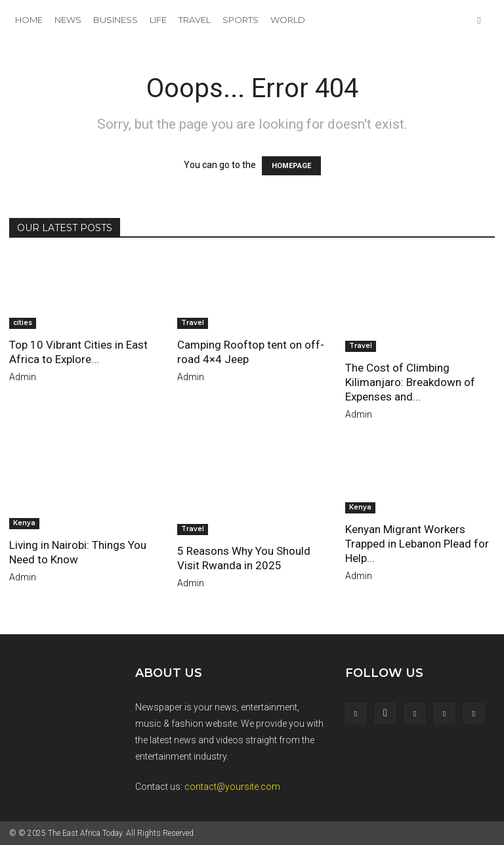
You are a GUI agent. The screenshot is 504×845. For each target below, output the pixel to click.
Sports (241, 20)
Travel (195, 20)
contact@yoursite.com (232, 787)
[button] (479, 20)
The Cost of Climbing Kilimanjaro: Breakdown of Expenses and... (410, 382)
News (68, 20)
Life (158, 20)
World (288, 20)
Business (115, 20)
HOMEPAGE (291, 166)
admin (23, 377)
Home (29, 20)
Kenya (24, 523)
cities (23, 323)
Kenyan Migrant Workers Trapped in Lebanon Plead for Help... (417, 544)
